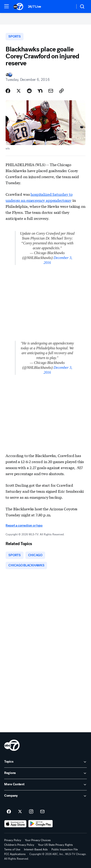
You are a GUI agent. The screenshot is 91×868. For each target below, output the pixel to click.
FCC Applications (15, 854)
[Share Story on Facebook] (8, 91)
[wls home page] (12, 745)
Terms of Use (12, 849)
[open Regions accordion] (45, 773)
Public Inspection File (65, 849)
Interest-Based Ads (36, 849)
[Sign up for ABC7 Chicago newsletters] (42, 812)
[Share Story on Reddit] (29, 91)
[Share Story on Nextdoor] (40, 91)
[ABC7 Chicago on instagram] (31, 812)
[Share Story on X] (19, 91)
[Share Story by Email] (51, 91)
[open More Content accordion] (45, 785)
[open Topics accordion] (45, 762)
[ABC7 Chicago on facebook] (9, 812)
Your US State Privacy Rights (55, 845)
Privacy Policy (13, 840)
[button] (7, 6)
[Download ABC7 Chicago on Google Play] (41, 824)
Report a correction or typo (24, 526)
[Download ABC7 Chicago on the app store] (15, 824)
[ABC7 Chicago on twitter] (20, 812)
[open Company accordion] (45, 796)
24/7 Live (35, 7)
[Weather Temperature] (68, 6)
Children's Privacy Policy (19, 845)
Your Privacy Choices (38, 840)
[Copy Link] (61, 91)
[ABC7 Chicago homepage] (18, 6)
